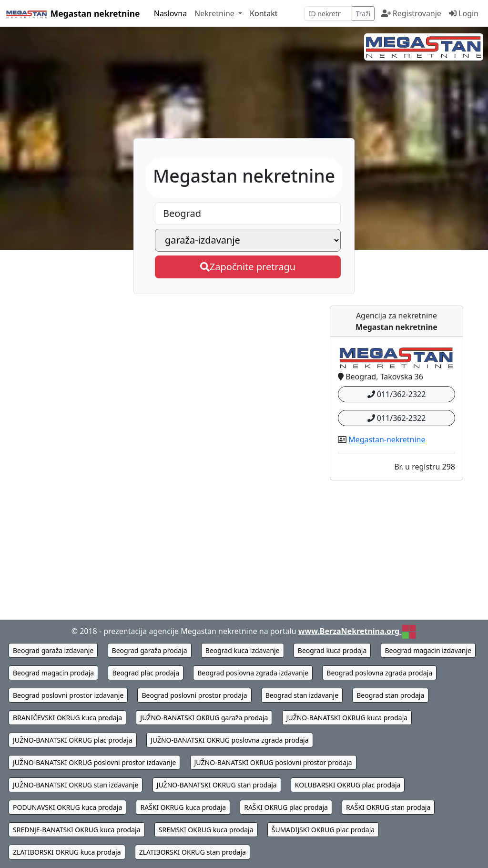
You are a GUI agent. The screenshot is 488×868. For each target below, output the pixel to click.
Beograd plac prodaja (146, 673)
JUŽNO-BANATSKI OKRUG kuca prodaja (347, 718)
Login (464, 13)
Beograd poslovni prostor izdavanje (68, 695)
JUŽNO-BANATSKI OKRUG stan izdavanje (76, 785)
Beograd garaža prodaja (150, 650)
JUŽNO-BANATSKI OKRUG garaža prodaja (204, 718)
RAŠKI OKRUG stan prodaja (388, 807)
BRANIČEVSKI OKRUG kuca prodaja (67, 718)
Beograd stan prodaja (390, 695)
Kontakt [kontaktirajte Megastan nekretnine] (264, 13)
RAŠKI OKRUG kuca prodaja (183, 807)
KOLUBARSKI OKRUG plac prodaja (348, 785)
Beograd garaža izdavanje (53, 650)
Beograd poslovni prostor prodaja (194, 695)
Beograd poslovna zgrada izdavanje (253, 673)
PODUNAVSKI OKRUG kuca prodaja (67, 807)
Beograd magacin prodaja (53, 673)
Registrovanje (411, 13)
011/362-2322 (397, 394)
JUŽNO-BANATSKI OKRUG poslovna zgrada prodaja (230, 740)
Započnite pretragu (248, 267)
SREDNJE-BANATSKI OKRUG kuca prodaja (77, 830)
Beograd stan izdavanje (302, 695)
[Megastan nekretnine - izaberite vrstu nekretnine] (248, 240)
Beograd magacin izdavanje (428, 650)
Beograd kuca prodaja (332, 650)
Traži (363, 14)
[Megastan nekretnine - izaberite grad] (248, 214)
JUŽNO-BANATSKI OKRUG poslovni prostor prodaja (273, 762)
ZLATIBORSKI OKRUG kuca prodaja (67, 852)
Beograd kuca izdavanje (243, 650)
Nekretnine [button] (215, 13)
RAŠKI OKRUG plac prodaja (286, 807)
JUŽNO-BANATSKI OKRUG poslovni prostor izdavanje (94, 762)
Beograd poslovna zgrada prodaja (379, 673)
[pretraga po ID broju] (328, 14)
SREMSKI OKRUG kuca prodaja (206, 830)
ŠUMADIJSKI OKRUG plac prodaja (323, 830)
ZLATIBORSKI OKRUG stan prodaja (193, 852)
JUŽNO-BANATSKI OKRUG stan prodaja (217, 785)
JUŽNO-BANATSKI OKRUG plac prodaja (73, 740)
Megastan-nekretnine (387, 439)
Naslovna (170, 13)
